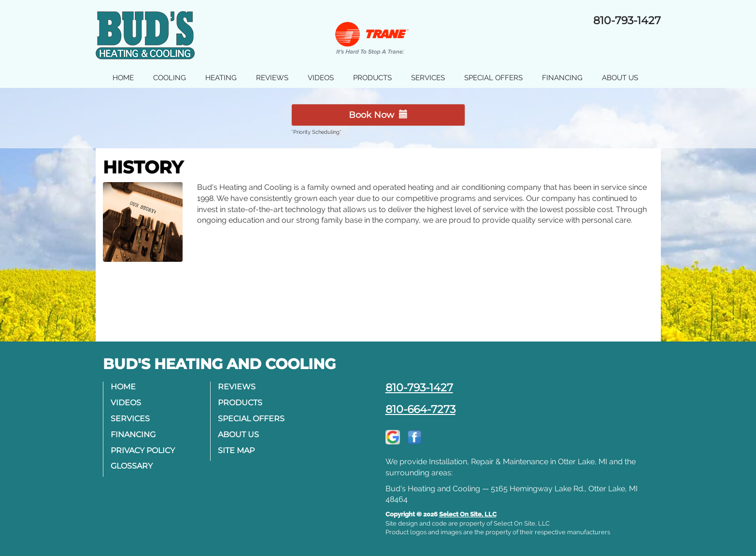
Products (372, 78)
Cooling (170, 78)
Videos (321, 78)
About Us (620, 78)
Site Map (236, 450)
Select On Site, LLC (468, 514)
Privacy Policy (143, 450)
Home (123, 78)
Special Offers (493, 78)
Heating (221, 78)
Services (428, 78)
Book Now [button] (378, 115)
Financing (562, 78)
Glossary (132, 466)
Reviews (272, 78)
